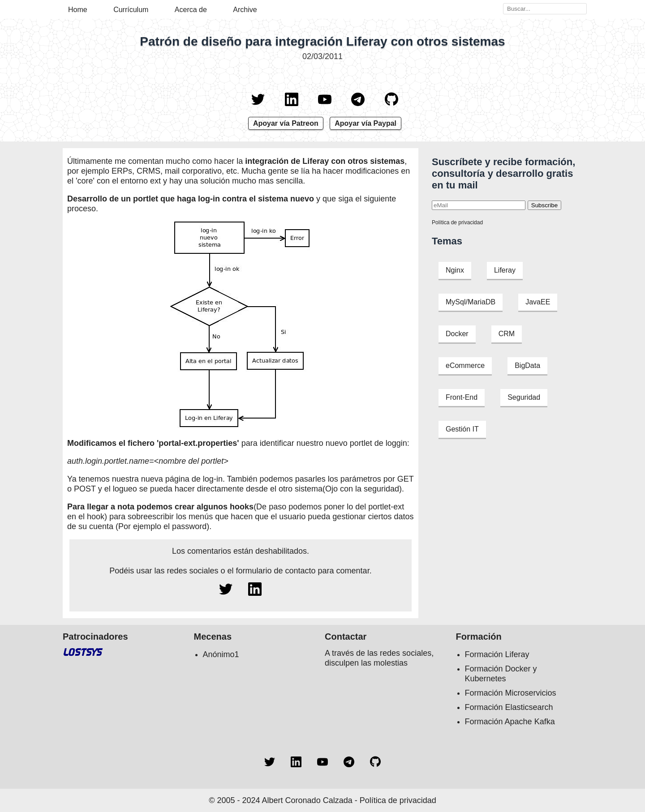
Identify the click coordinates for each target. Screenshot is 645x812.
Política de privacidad (457, 222)
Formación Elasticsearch (509, 707)
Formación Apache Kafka (510, 722)
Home (78, 10)
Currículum (131, 10)
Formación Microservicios (511, 693)
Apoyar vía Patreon (286, 123)
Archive (245, 10)
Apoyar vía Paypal (365, 123)
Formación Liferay (497, 654)
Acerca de (191, 10)
